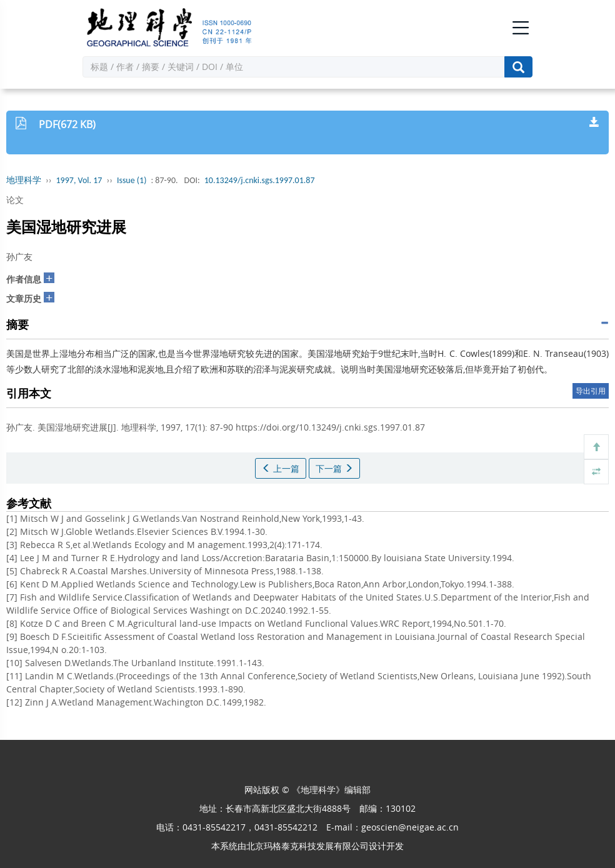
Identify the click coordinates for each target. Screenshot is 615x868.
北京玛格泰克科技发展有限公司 (307, 846)
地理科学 (24, 180)
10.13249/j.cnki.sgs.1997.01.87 (260, 180)
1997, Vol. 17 (79, 180)
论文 (15, 200)
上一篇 (281, 468)
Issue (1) (132, 180)
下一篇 (334, 468)
